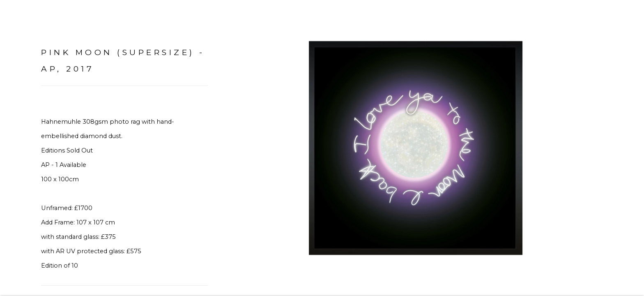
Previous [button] (18, 148)
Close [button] (626, 18)
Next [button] (626, 148)
